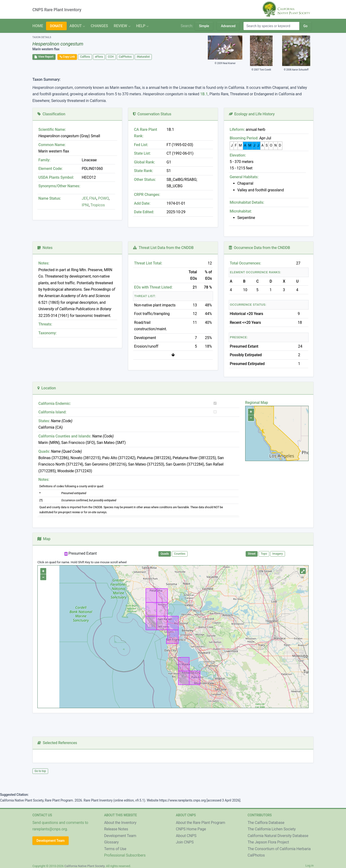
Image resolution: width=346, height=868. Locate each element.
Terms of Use (115, 849)
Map (44, 539)
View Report (44, 57)
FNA (92, 198)
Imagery (278, 554)
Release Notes (116, 829)
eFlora (99, 57)
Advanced (228, 26)
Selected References (57, 743)
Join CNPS (185, 842)
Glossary (111, 842)
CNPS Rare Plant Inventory (57, 10)
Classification (51, 114)
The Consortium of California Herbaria (279, 849)
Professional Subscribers (125, 855)
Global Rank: (144, 162)
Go (305, 26)
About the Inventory (120, 823)
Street (252, 554)
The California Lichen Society (272, 829)
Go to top (40, 771)
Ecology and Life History (252, 114)
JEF (85, 198)
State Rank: (143, 171)
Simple (204, 26)
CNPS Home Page (191, 829)
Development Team (51, 841)
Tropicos (98, 205)
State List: (142, 153)
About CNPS (186, 836)
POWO (104, 198)
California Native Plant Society (84, 866)
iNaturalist (143, 57)
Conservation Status (152, 114)
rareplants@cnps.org (50, 829)
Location (47, 388)
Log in (310, 865)
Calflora (85, 57)
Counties (180, 554)
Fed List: (141, 145)
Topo (264, 554)
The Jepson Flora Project (268, 842)
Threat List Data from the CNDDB (163, 248)
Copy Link (67, 57)
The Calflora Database (266, 823)
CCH (111, 57)
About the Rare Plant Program (201, 823)
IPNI (85, 205)
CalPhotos (125, 57)
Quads (165, 554)
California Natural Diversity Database (278, 836)
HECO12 (89, 177)
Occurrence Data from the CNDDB (259, 248)
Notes (45, 248)
